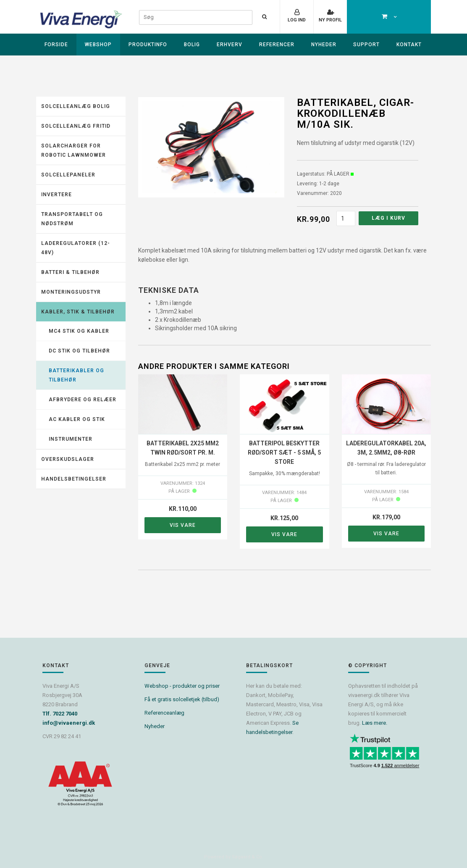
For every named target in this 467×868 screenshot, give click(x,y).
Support (366, 45)
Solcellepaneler (68, 175)
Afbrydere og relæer (83, 400)
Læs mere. (375, 723)
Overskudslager (68, 459)
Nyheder (324, 45)
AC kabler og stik (77, 419)
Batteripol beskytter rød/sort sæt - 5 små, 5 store (284, 452)
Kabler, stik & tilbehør (78, 312)
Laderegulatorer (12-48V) (76, 248)
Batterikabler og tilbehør (76, 375)
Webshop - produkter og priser (182, 686)
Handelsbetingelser (74, 479)
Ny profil (330, 20)
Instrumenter (71, 439)
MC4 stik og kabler (79, 331)
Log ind (297, 20)
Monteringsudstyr (71, 292)
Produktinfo (148, 45)
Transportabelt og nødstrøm (72, 219)
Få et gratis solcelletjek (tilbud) (182, 699)
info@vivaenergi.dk (69, 723)
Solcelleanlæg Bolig (76, 106)
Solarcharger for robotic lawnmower (73, 150)
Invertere (56, 195)
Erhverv (230, 45)
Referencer (277, 45)
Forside (56, 45)
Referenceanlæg (164, 713)
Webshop (98, 45)
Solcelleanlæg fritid (76, 126)
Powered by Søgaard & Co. (234, 857)
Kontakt (409, 45)
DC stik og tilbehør (79, 351)
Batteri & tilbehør (70, 272)
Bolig (192, 45)
